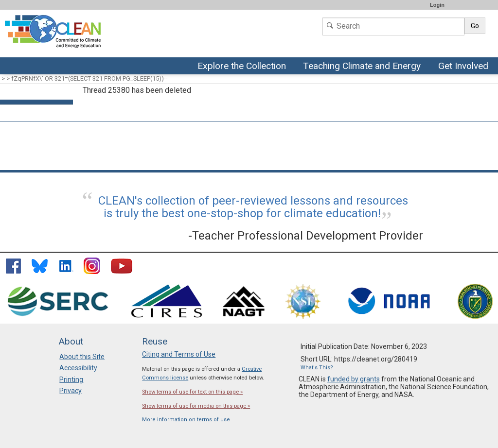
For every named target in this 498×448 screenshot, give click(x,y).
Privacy (71, 391)
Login (437, 5)
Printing (71, 379)
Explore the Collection (244, 67)
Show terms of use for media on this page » (196, 406)
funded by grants (354, 379)
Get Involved (464, 67)
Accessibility (78, 368)
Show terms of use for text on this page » (192, 392)
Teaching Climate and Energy (361, 67)
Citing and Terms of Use (179, 354)
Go (475, 26)
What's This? (317, 368)
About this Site (82, 357)
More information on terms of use (186, 420)
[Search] (393, 26)
